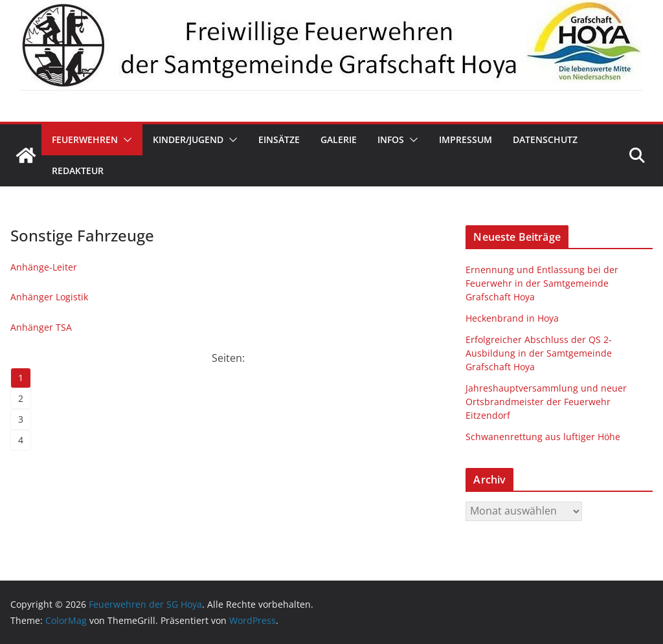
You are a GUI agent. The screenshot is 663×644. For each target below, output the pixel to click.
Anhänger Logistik (49, 297)
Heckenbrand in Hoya (512, 318)
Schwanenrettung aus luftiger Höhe (543, 437)
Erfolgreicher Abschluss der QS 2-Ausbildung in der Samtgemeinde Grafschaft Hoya (539, 353)
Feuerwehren (85, 139)
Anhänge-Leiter (44, 267)
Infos (391, 139)
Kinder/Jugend (188, 139)
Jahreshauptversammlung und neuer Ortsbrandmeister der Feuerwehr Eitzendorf (546, 402)
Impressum (466, 139)
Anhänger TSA (41, 327)
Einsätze (279, 139)
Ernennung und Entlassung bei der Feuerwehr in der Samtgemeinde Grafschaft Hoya (542, 283)
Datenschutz (545, 139)
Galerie (339, 139)
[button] (125, 140)
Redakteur (78, 171)
